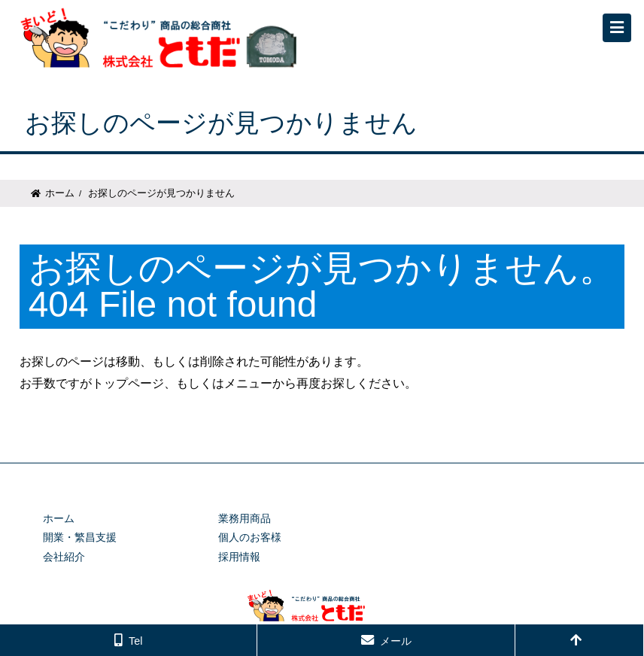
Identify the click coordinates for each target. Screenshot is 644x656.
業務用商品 (245, 518)
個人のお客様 (250, 537)
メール (396, 641)
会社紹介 (64, 557)
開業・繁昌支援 (80, 537)
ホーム (60, 193)
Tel (135, 641)
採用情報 (239, 557)
